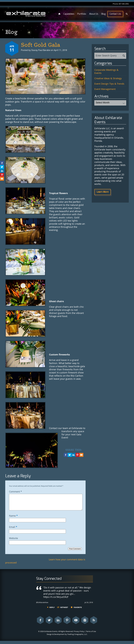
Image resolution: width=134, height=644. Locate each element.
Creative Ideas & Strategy (108, 78)
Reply (52, 610)
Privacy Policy (79, 634)
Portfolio (82, 14)
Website (13, 541)
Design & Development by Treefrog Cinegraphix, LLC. (67, 637)
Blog (103, 14)
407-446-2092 (124, 4)
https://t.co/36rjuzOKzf (56, 600)
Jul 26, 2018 (89, 605)
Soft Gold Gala (41, 45)
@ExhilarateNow (42, 605)
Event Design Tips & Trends (109, 84)
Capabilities (69, 14)
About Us (94, 14)
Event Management (105, 89)
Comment (15, 492)
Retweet (64, 610)
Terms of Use (91, 634)
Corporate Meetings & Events (106, 71)
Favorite (78, 610)
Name (13, 519)
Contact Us (115, 14)
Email (13, 530)
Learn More (103, 192)
